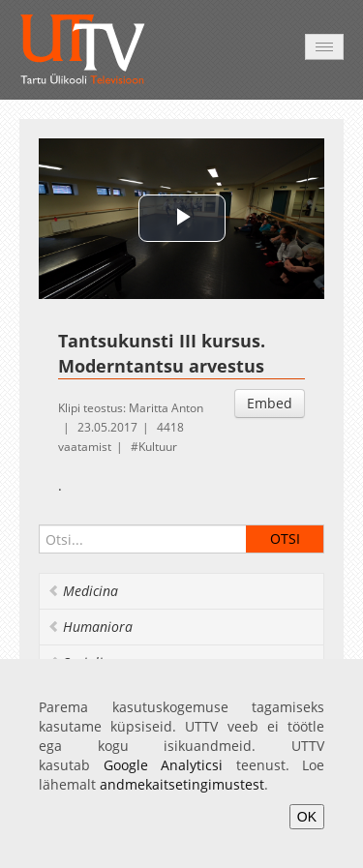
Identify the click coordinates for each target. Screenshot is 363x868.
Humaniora (90, 627)
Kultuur (158, 447)
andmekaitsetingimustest (182, 784)
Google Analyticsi (164, 765)
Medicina (83, 591)
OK (307, 817)
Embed (270, 403)
